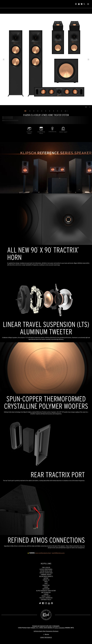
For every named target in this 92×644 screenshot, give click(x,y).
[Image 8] (54, 111)
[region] (46, 59)
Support (46, 578)
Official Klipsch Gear (46, 573)
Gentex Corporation (60, 628)
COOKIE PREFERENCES (46, 637)
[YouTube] (49, 603)
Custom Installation (46, 571)
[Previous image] (4, 59)
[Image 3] (34, 111)
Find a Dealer (46, 567)
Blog (46, 583)
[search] (84, 4)
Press (46, 582)
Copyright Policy (46, 600)
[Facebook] (43, 603)
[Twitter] (40, 603)
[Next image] (88, 59)
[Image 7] (50, 111)
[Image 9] (57, 111)
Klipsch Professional (46, 569)
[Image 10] (61, 111)
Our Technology (46, 592)
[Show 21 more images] (66, 111)
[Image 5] (42, 111)
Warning (46, 634)
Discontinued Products (46, 576)
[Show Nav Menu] (88, 4)
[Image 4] (38, 111)
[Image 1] (25, 111)
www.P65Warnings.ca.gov (58, 553)
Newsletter (46, 585)
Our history (46, 589)
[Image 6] (46, 111)
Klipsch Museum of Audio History (46, 591)
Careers (46, 594)
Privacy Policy (46, 596)
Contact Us (46, 580)
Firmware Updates (46, 575)
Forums (46, 587)
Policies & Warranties (46, 598)
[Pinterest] (52, 603)
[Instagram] (46, 603)
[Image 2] (30, 111)
